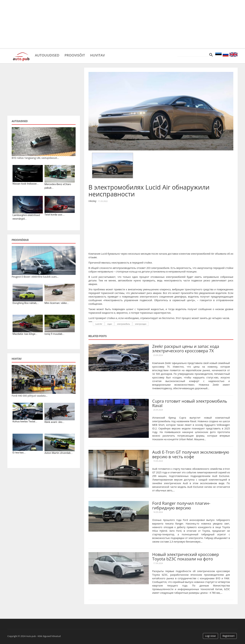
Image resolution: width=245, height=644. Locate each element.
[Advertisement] (122, 24)
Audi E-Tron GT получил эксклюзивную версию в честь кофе (191, 454)
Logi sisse (210, 636)
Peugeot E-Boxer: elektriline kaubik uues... (35, 277)
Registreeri (229, 636)
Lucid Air (99, 324)
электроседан (141, 324)
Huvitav (98, 55)
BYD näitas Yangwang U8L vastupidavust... (35, 158)
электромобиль (124, 324)
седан (110, 324)
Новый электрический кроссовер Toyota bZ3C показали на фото (186, 557)
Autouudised (47, 55)
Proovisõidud (20, 240)
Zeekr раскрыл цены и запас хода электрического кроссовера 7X (186, 348)
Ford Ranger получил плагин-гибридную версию (181, 505)
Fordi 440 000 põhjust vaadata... (30, 396)
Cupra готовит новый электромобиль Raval (190, 403)
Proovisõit (75, 55)
